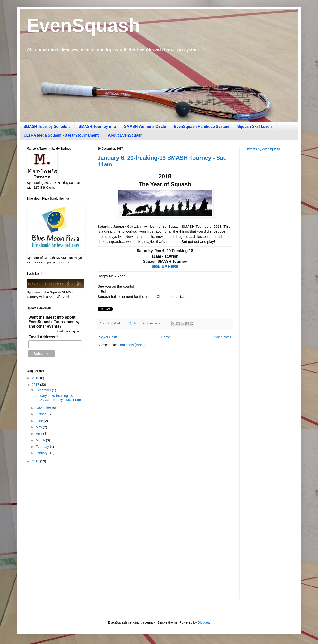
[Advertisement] (269, 230)
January (42, 453)
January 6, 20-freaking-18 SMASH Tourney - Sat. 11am (58, 398)
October (42, 414)
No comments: (153, 324)
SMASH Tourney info (97, 127)
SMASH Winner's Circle (145, 127)
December (44, 390)
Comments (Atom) (131, 345)
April (39, 434)
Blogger (203, 622)
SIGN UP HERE (165, 267)
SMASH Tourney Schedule (47, 127)
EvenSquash (83, 25)
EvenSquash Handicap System (202, 127)
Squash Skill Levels (255, 127)
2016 (36, 461)
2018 (36, 378)
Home (165, 337)
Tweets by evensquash (263, 149)
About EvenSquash (125, 135)
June (40, 421)
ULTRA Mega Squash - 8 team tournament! (62, 135)
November (44, 408)
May (39, 427)
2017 (36, 385)
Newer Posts (108, 337)
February (43, 447)
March (41, 440)
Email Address (43, 337)
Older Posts (222, 337)
